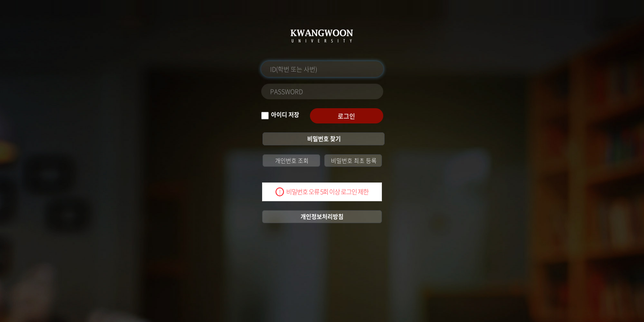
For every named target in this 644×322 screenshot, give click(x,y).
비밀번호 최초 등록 (353, 160)
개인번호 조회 (291, 160)
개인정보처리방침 (322, 216)
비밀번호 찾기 (323, 138)
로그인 (346, 116)
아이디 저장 (285, 114)
